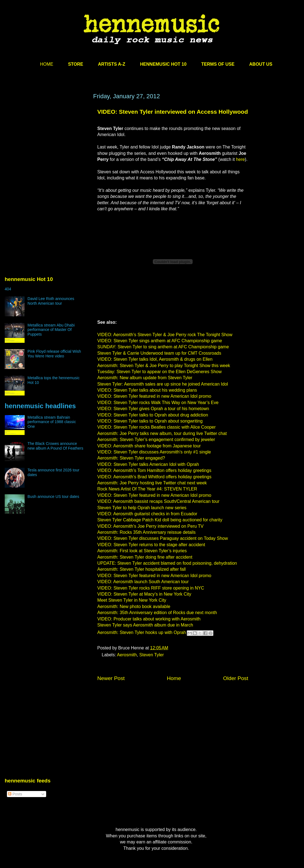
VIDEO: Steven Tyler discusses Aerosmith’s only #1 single (154, 452)
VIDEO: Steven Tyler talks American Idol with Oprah (148, 464)
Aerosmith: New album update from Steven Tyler (145, 378)
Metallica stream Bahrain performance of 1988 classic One (52, 422)
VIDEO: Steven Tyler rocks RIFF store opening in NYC (151, 588)
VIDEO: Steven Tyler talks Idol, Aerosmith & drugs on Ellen (155, 359)
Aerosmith (127, 655)
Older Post (236, 678)
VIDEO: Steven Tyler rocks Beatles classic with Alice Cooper (156, 427)
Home (174, 678)
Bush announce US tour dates (53, 497)
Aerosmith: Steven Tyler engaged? (131, 458)
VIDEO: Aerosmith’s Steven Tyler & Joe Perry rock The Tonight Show (165, 335)
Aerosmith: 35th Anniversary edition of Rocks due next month (157, 613)
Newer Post (111, 678)
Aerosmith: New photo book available (134, 606)
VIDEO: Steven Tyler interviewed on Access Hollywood (173, 112)
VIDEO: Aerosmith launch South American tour (143, 582)
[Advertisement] (46, 145)
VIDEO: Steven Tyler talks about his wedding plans (147, 390)
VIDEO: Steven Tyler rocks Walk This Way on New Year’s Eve (158, 403)
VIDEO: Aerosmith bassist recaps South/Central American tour (158, 501)
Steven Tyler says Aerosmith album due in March (145, 625)
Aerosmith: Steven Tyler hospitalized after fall (141, 569)
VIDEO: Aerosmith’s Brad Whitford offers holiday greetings (154, 477)
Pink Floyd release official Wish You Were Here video (54, 354)
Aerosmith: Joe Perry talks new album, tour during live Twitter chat (162, 433)
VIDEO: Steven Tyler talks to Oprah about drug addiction (153, 415)
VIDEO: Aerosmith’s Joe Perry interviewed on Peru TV (150, 526)
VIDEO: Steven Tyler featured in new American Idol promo (154, 396)
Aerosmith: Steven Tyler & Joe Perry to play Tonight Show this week (164, 366)
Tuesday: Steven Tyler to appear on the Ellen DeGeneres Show (159, 372)
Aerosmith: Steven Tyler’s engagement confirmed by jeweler (156, 440)
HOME (47, 64)
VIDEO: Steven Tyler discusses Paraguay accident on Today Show (163, 538)
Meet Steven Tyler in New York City (132, 600)
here (240, 159)
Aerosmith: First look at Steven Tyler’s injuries (142, 551)
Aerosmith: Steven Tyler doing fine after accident (145, 557)
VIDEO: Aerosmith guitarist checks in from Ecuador (147, 514)
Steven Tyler (152, 655)
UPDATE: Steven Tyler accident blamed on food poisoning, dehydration (167, 563)
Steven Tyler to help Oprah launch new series (142, 508)
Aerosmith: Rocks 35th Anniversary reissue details (146, 532)
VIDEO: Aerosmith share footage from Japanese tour (149, 446)
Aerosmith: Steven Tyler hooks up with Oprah (142, 633)
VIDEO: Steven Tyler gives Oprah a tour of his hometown (153, 409)
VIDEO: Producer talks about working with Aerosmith (149, 619)
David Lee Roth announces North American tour (51, 301)
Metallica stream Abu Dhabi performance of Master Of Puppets (51, 330)
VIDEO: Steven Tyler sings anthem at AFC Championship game (160, 341)
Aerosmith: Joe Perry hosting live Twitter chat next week (152, 483)
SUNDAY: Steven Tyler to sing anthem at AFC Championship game (163, 347)
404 (8, 289)
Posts (15, 794)
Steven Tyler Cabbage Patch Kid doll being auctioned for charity (160, 520)
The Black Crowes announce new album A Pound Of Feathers (56, 446)
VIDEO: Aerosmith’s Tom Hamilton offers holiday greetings (154, 470)
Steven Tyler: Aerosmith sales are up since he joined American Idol (163, 384)
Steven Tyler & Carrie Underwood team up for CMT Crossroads (159, 353)
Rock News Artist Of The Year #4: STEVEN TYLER (147, 489)
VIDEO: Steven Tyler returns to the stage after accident (151, 545)
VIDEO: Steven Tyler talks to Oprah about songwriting (150, 421)
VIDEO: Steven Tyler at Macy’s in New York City (144, 594)
